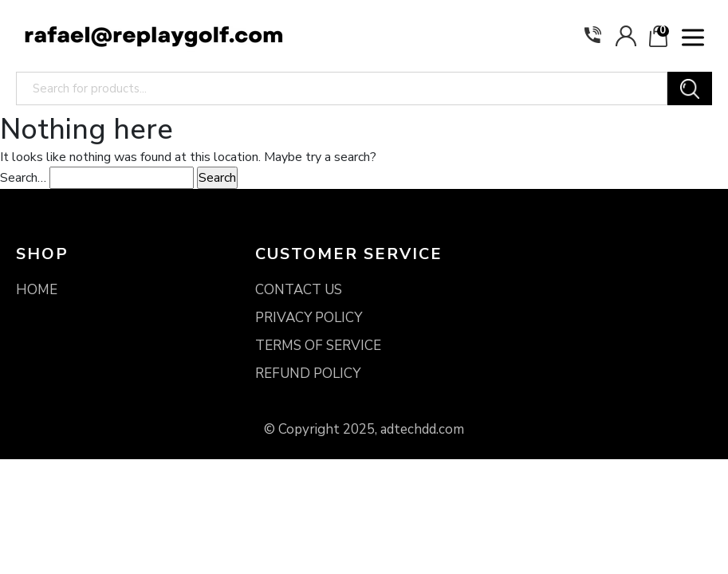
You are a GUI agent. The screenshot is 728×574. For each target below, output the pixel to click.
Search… (23, 178)
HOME (37, 290)
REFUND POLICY (308, 373)
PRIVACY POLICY (309, 318)
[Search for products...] (342, 88)
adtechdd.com (422, 429)
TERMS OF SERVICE (318, 346)
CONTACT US (299, 290)
